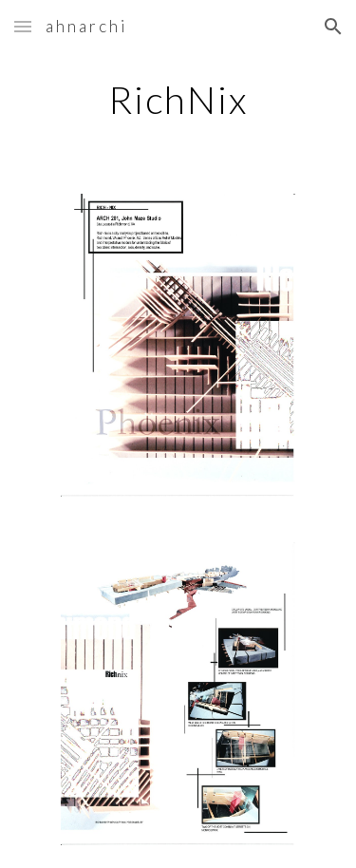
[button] (23, 26)
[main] (178, 100)
